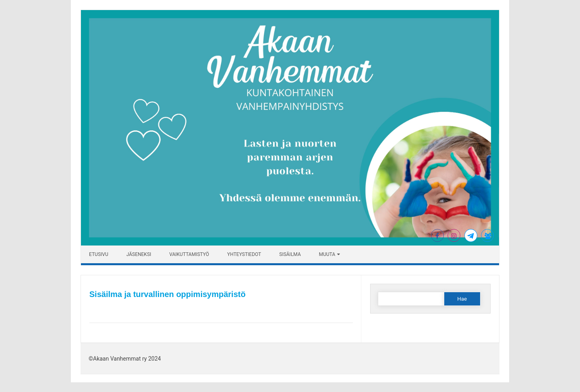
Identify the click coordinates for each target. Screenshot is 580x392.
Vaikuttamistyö (189, 254)
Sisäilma (290, 254)
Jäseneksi (139, 254)
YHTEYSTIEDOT (244, 254)
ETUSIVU (99, 254)
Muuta (327, 254)
